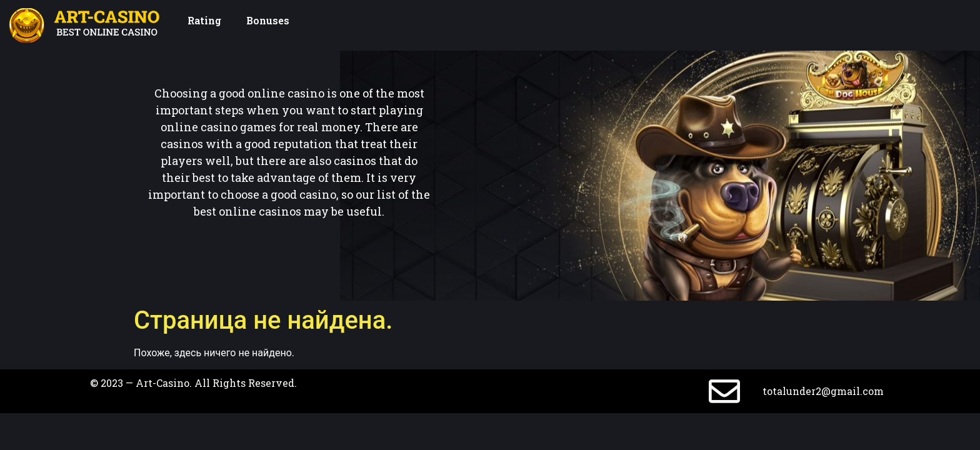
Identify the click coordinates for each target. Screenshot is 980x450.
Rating (204, 20)
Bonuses (268, 20)
